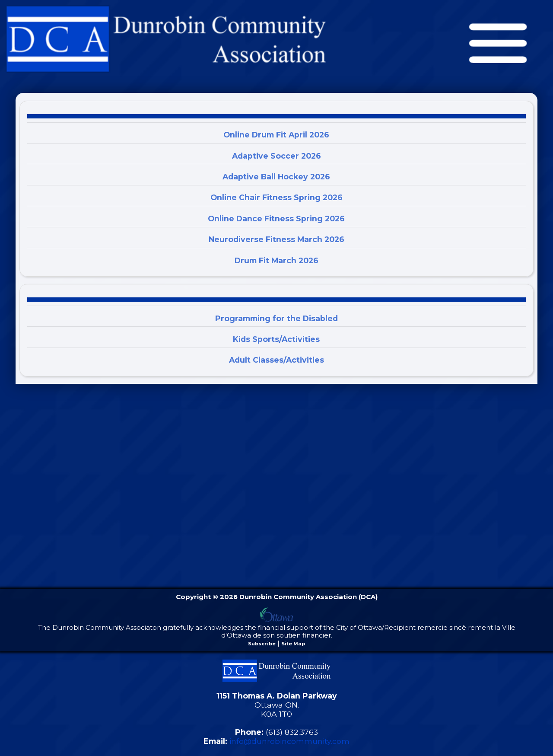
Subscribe (262, 644)
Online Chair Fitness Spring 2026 (276, 197)
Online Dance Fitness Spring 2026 (276, 219)
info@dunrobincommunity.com (289, 741)
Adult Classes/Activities (276, 360)
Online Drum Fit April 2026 (276, 135)
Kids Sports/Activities (276, 339)
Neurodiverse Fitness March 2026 (276, 239)
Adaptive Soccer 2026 (276, 156)
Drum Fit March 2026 (276, 260)
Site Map (293, 644)
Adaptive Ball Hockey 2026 (276, 177)
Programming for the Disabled (276, 318)
